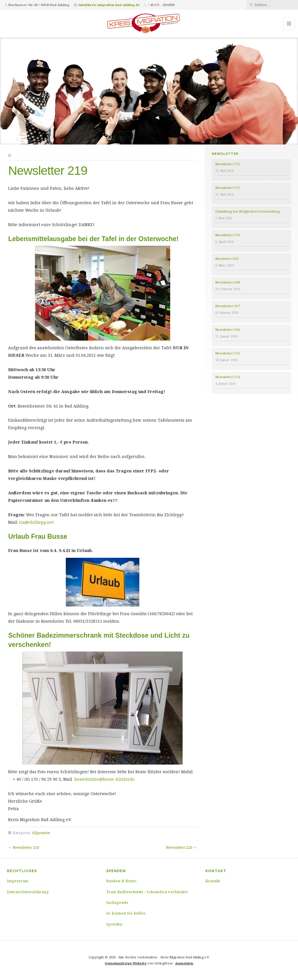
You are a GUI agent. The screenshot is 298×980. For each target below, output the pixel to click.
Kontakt (213, 881)
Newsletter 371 (228, 188)
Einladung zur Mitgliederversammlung (247, 211)
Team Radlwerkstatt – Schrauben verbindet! (147, 892)
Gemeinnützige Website (126, 963)
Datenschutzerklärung (28, 892)
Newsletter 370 (228, 235)
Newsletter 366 (228, 330)
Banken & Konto (121, 881)
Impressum (18, 881)
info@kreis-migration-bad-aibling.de (109, 5)
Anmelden (184, 963)
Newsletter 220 (179, 847)
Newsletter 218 (26, 847)
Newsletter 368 (228, 282)
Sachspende (117, 902)
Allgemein (41, 833)
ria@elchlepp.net (36, 522)
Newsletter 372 (228, 164)
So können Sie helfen (126, 913)
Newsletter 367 (228, 306)
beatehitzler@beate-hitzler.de (105, 779)
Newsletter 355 (228, 353)
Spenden (114, 924)
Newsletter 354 (228, 377)
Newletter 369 (227, 259)
